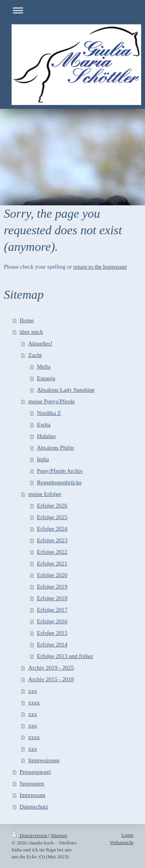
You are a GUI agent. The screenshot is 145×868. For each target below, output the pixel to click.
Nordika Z (49, 413)
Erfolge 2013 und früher (65, 656)
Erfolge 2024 (52, 529)
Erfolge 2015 (52, 633)
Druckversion (30, 835)
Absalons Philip (55, 448)
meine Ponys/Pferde (51, 401)
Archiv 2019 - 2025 (51, 668)
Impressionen (44, 760)
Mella (44, 367)
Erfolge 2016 (52, 621)
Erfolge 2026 (52, 506)
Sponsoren (32, 783)
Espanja (46, 378)
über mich (31, 332)
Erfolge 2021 (52, 563)
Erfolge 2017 (52, 610)
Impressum (33, 795)
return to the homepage (100, 267)
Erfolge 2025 (52, 517)
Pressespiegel (35, 772)
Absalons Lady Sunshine (66, 390)
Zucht (35, 355)
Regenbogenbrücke (60, 482)
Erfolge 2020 (52, 575)
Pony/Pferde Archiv (60, 471)
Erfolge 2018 (52, 598)
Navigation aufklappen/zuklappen (72, 10)
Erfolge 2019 (52, 587)
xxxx (34, 702)
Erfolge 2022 (52, 552)
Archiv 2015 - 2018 (51, 679)
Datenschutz (34, 807)
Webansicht (122, 842)
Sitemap (59, 835)
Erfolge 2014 (52, 645)
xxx (33, 691)
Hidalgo (46, 436)
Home (27, 320)
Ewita (44, 425)
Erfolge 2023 (52, 540)
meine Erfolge (45, 494)
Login (127, 835)
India (43, 459)
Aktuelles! (40, 343)
